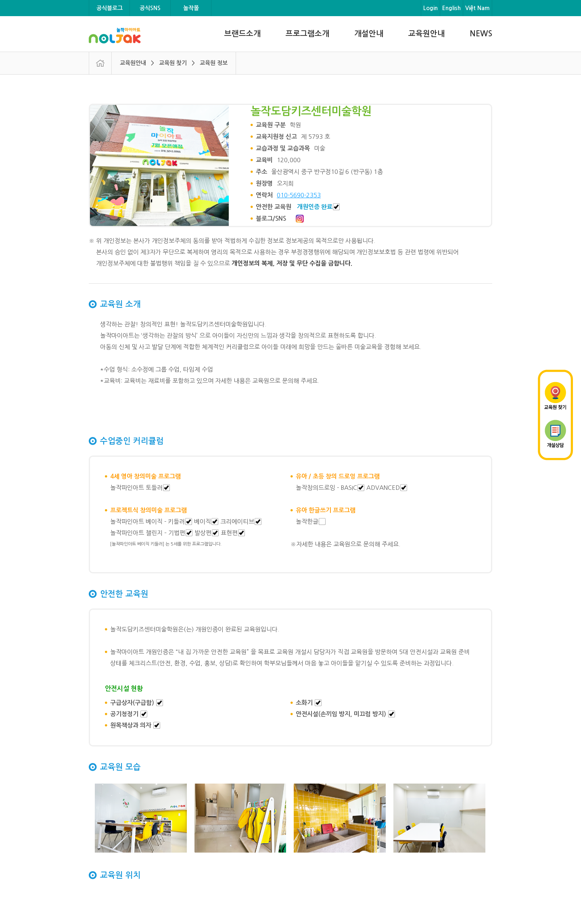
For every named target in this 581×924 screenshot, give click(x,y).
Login (431, 8)
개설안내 (369, 34)
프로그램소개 (307, 34)
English (451, 8)
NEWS (481, 34)
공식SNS (150, 8)
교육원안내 (426, 34)
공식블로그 (110, 8)
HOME (100, 63)
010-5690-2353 (299, 195)
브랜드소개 (242, 34)
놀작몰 (191, 8)
